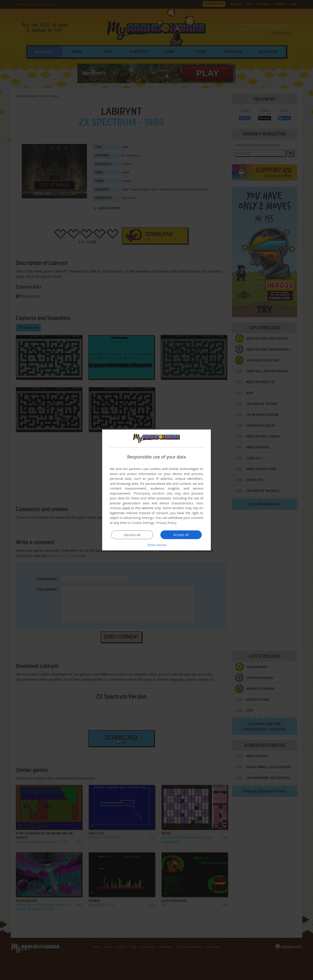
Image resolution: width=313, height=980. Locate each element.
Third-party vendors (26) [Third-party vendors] (153, 493)
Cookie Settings (143, 523)
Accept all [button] (181, 535)
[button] (156, 545)
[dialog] (156, 490)
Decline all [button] (132, 535)
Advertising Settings (139, 518)
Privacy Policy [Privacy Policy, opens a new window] (166, 523)
